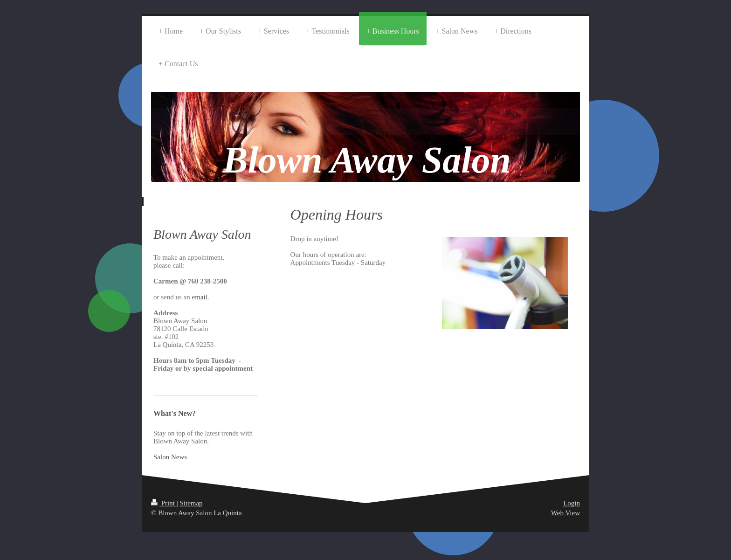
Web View (565, 513)
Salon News (170, 457)
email (200, 297)
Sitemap (191, 503)
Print (164, 503)
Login (572, 503)
